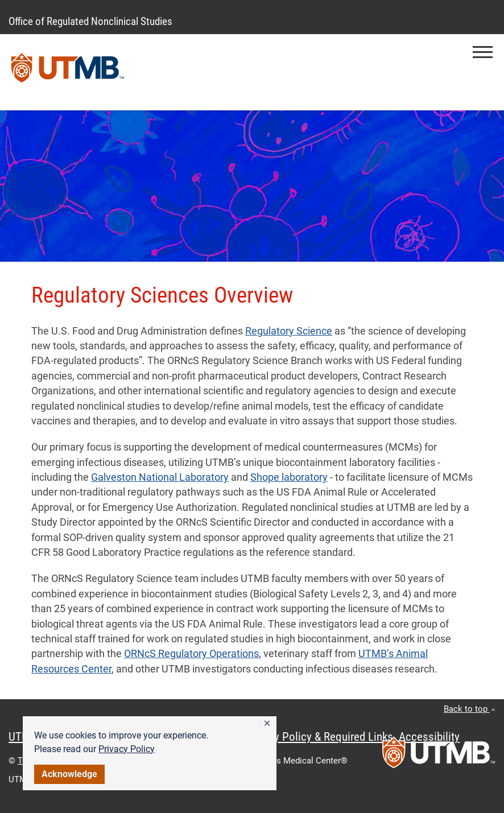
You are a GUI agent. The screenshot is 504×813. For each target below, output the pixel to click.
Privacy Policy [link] (127, 749)
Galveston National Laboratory (160, 477)
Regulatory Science (289, 331)
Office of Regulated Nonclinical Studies (90, 21)
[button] (267, 724)
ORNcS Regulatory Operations (191, 654)
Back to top (470, 709)
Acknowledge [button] (69, 774)
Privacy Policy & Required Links (319, 737)
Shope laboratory (289, 477)
